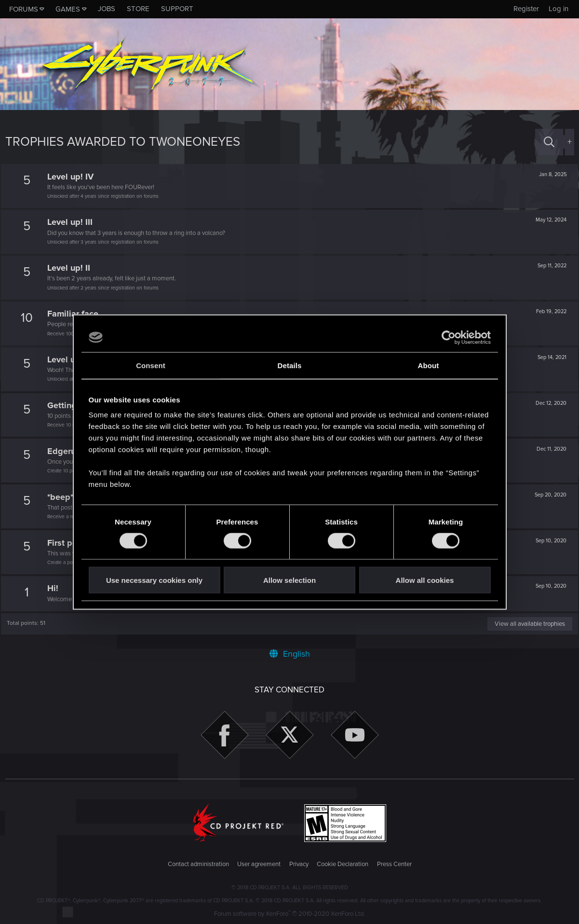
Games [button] (68, 9)
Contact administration (198, 864)
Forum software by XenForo (289, 914)
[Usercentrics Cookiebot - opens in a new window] (449, 337)
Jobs (107, 9)
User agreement (259, 864)
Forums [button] (24, 9)
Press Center (394, 864)
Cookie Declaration (343, 864)
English (290, 654)
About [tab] (429, 365)
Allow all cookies (425, 580)
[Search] (549, 142)
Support (177, 9)
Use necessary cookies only (154, 580)
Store (138, 9)
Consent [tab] (151, 365)
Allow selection (289, 580)
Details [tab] (290, 365)
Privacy (299, 864)
